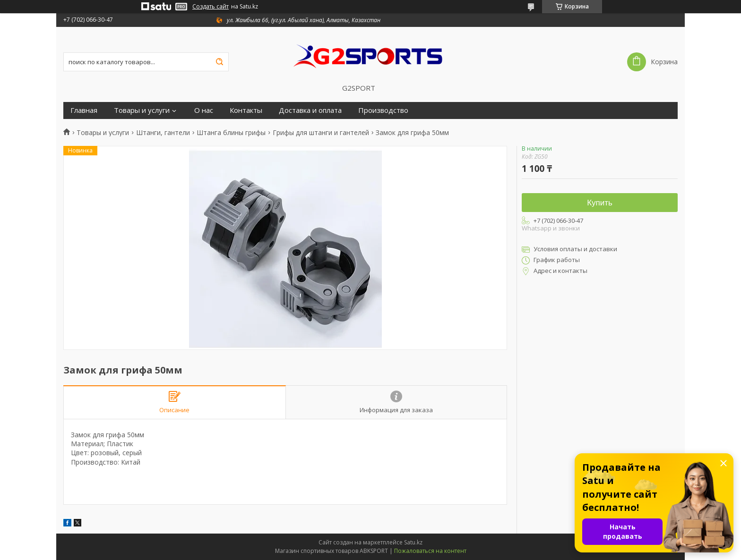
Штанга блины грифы (231, 133)
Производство (383, 110)
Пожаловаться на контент (430, 551)
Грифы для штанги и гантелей (321, 133)
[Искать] (219, 62)
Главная (84, 110)
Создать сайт (211, 7)
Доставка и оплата (310, 110)
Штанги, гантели (163, 133)
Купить (600, 203)
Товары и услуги (142, 110)
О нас (204, 110)
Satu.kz (413, 542)
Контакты (246, 110)
